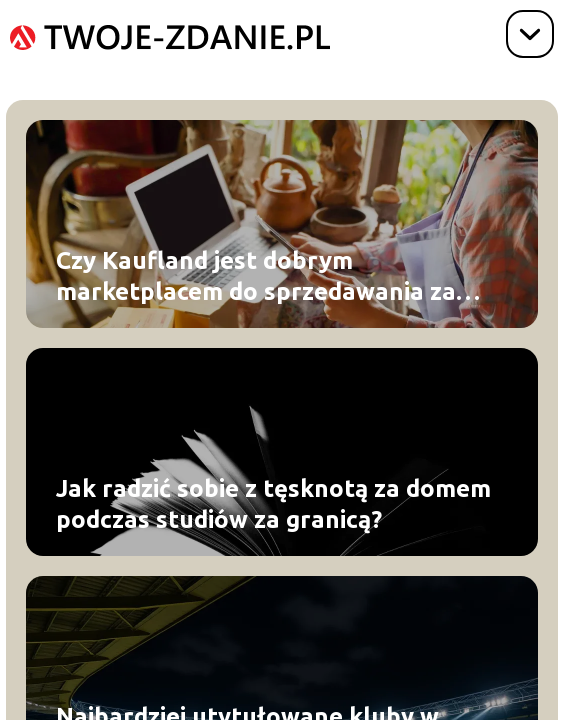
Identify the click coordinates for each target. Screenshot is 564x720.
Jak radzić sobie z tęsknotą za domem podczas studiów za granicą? (273, 504)
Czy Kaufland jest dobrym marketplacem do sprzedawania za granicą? (256, 277)
